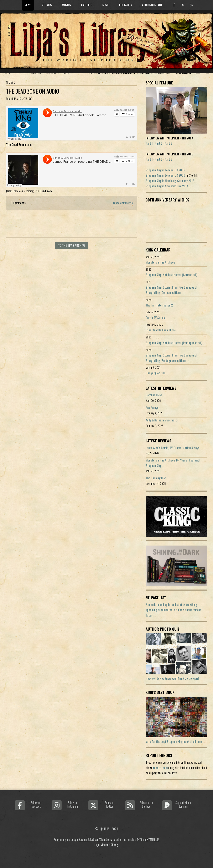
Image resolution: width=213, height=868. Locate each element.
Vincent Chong (109, 845)
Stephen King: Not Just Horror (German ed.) (171, 275)
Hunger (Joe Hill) (155, 373)
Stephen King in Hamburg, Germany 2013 (170, 181)
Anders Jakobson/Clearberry (96, 839)
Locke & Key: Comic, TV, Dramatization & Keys (172, 448)
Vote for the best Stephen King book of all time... (175, 742)
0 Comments (18, 203)
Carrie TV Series (155, 318)
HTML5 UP (153, 839)
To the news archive (72, 245)
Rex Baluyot (153, 408)
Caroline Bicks (154, 395)
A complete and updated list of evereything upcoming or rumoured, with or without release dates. (173, 610)
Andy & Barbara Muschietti (162, 420)
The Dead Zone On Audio (33, 91)
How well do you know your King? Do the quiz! (172, 678)
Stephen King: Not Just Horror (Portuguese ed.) (174, 343)
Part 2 (159, 143)
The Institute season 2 (159, 305)
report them (160, 768)
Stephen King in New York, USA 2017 (167, 186)
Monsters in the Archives (160, 262)
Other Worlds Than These (161, 330)
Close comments (123, 203)
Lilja (101, 829)
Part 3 (168, 143)
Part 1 (149, 143)
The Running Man (156, 478)
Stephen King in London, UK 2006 (165, 170)
